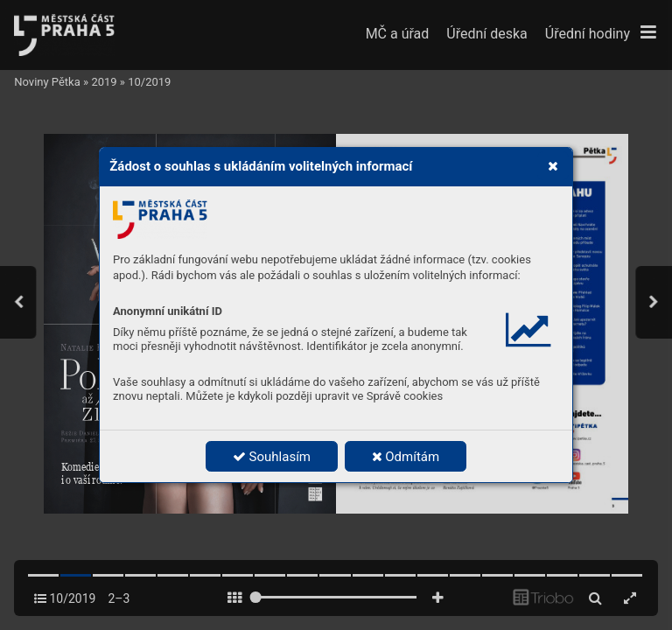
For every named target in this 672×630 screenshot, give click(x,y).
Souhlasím (272, 457)
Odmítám (406, 457)
